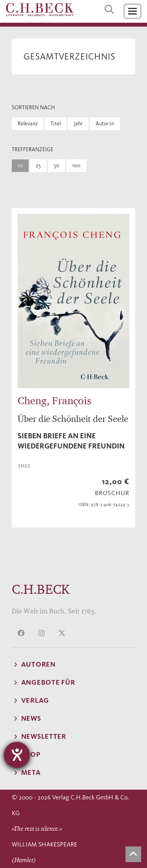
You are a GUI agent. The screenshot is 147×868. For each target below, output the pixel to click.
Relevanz (28, 124)
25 (38, 165)
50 (56, 165)
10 (20, 165)
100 (76, 165)
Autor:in (105, 124)
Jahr (78, 124)
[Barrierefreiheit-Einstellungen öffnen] (17, 755)
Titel (56, 124)
